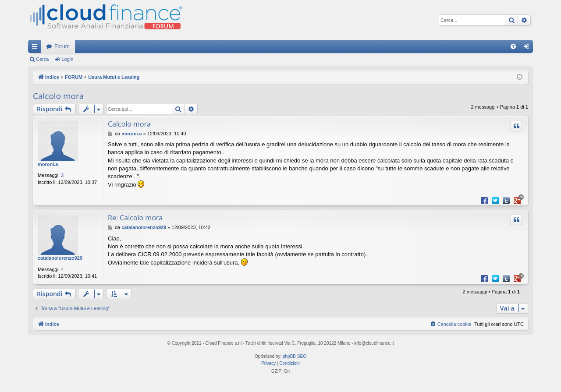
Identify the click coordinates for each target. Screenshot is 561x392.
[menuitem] (513, 46)
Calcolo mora (58, 96)
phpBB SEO (295, 356)
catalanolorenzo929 (60, 258)
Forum (62, 46)
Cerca (42, 59)
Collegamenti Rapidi (36, 48)
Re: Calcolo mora (135, 218)
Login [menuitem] (528, 48)
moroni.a (48, 164)
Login (67, 59)
